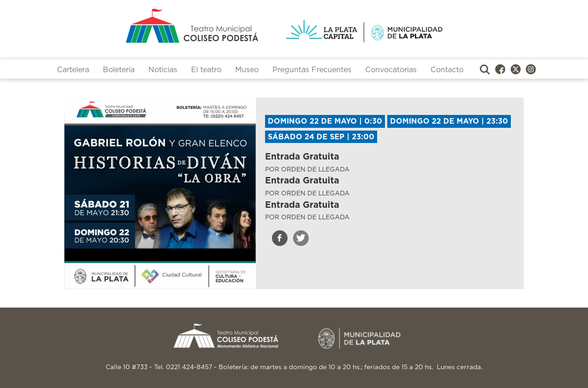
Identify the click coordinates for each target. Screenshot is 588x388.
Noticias (163, 70)
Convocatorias (391, 70)
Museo (247, 70)
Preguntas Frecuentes (312, 70)
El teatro (206, 70)
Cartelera (73, 70)
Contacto (447, 70)
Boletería (119, 70)
